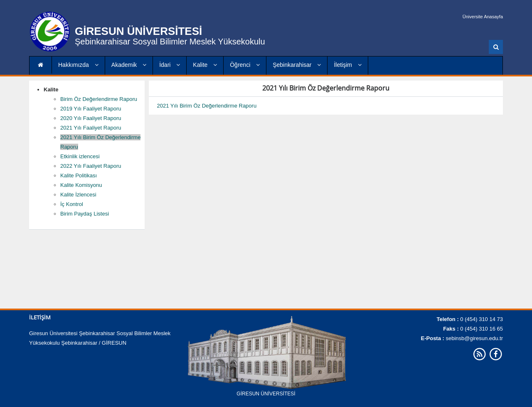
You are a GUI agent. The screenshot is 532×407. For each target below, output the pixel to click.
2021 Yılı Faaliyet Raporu (91, 128)
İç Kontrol (72, 204)
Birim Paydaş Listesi (85, 214)
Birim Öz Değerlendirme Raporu (99, 99)
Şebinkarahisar (297, 65)
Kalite (205, 65)
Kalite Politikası (79, 175)
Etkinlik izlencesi (80, 156)
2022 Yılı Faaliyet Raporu (91, 166)
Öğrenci (245, 65)
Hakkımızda (78, 65)
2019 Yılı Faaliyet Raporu (91, 109)
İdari (170, 65)
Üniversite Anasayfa (483, 17)
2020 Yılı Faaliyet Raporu (91, 118)
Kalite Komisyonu (81, 185)
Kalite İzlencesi (78, 195)
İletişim (347, 65)
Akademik (129, 65)
